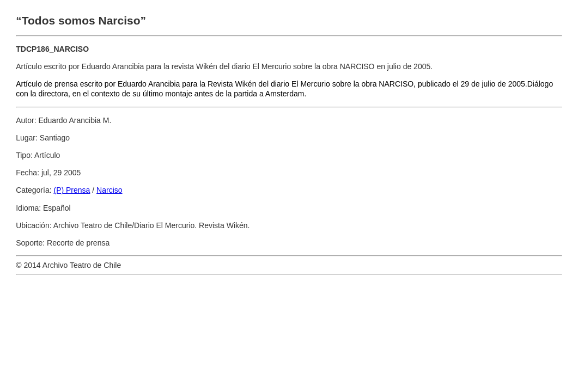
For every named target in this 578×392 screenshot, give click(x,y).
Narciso (109, 190)
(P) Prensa (72, 190)
